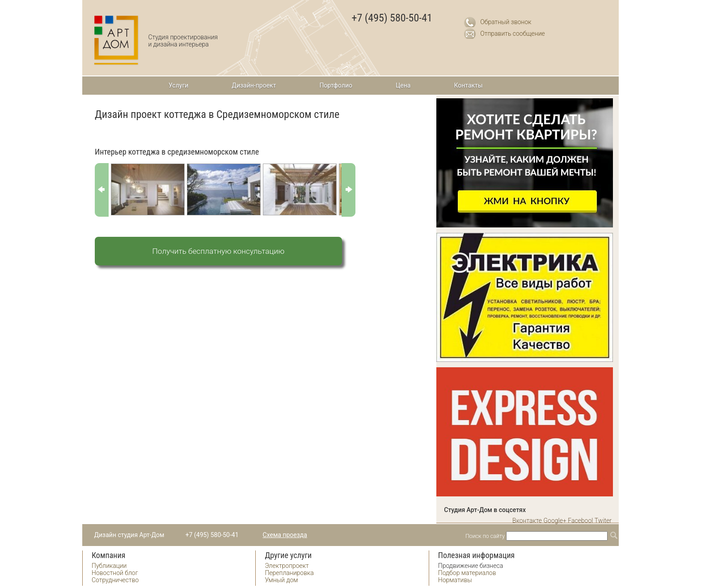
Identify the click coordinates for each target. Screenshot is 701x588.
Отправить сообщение (513, 34)
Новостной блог (115, 573)
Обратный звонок (506, 22)
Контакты (468, 85)
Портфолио (336, 85)
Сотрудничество (115, 580)
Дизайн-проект (254, 85)
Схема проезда (285, 535)
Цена (403, 85)
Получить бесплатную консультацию (219, 251)
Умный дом (281, 580)
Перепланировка (289, 573)
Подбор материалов (467, 573)
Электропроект (287, 566)
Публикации (109, 566)
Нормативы (455, 580)
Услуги (178, 85)
